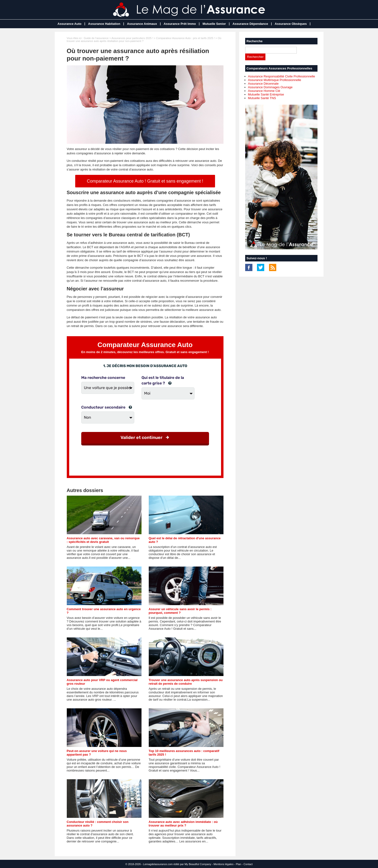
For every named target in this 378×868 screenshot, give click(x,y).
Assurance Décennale (263, 84)
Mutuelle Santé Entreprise (266, 94)
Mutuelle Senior (214, 24)
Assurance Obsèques (291, 24)
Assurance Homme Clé (264, 91)
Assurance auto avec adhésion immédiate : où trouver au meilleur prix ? (183, 824)
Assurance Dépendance (250, 24)
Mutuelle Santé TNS (262, 98)
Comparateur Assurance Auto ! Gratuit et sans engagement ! (145, 181)
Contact (248, 864)
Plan (238, 864)
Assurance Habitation (104, 24)
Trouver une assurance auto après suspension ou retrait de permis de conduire (186, 682)
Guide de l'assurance (96, 38)
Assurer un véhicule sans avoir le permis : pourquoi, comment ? (180, 611)
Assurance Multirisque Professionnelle (275, 80)
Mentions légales (224, 864)
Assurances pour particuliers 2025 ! (132, 38)
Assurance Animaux (142, 24)
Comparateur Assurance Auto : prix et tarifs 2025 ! (185, 38)
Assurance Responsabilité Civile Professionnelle (282, 76)
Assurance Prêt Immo (180, 24)
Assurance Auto (70, 24)
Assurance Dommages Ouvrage (270, 87)
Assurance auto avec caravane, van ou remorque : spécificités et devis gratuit (103, 540)
